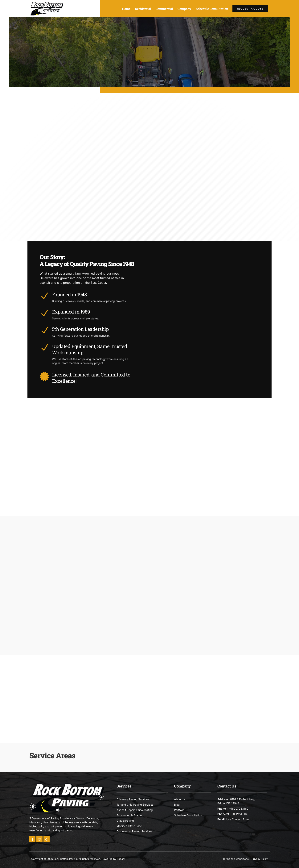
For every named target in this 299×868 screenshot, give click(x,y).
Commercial (164, 9)
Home (126, 9)
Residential (143, 9)
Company (184, 9)
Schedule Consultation (212, 9)
